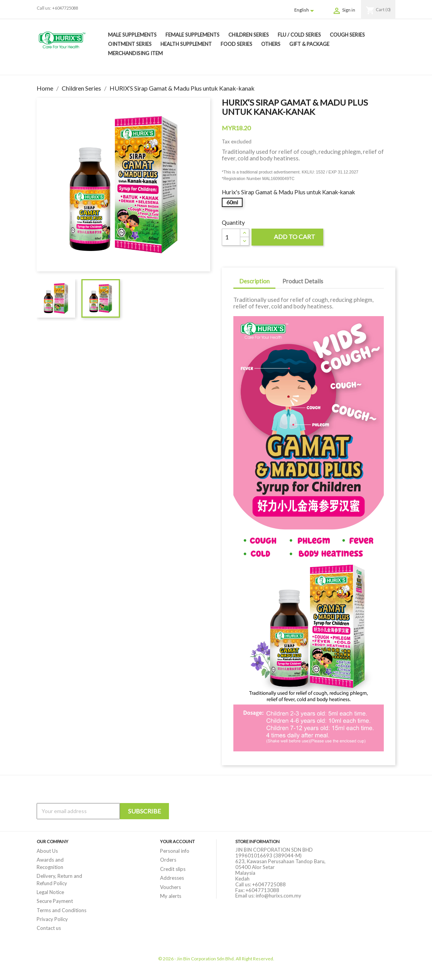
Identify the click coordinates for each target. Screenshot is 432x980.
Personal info (175, 851)
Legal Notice (50, 892)
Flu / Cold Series (299, 35)
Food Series (236, 44)
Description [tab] (254, 281)
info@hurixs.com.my (278, 896)
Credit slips (173, 869)
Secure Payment (55, 901)
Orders (168, 860)
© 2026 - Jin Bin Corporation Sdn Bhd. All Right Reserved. (216, 959)
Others (271, 44)
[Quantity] (231, 237)
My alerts (171, 896)
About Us (47, 851)
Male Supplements (132, 35)
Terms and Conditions (62, 910)
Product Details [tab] (303, 281)
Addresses (172, 878)
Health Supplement (186, 44)
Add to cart (287, 238)
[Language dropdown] (305, 10)
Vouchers (170, 887)
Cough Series (347, 35)
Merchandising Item (135, 53)
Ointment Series (130, 44)
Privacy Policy (52, 919)
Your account (177, 841)
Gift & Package (309, 44)
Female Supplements (192, 35)
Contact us (49, 928)
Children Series (249, 35)
